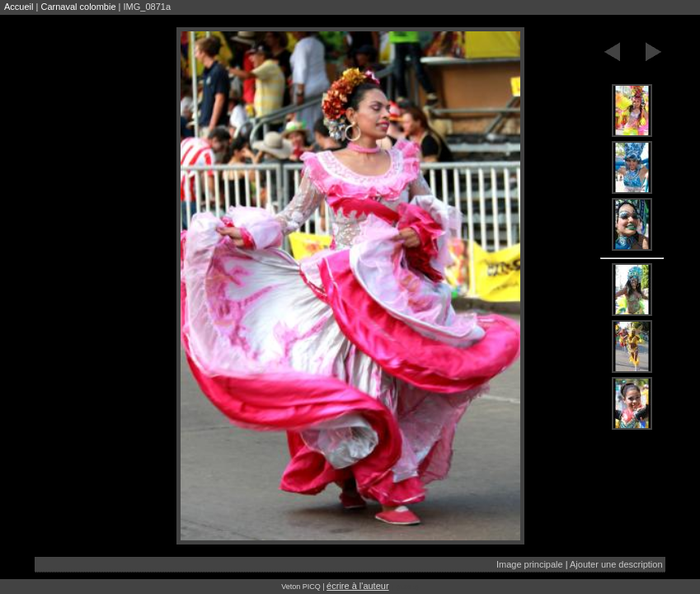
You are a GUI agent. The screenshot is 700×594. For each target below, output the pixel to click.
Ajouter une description (616, 564)
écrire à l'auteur (357, 586)
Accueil (19, 7)
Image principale (530, 564)
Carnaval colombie (78, 7)
